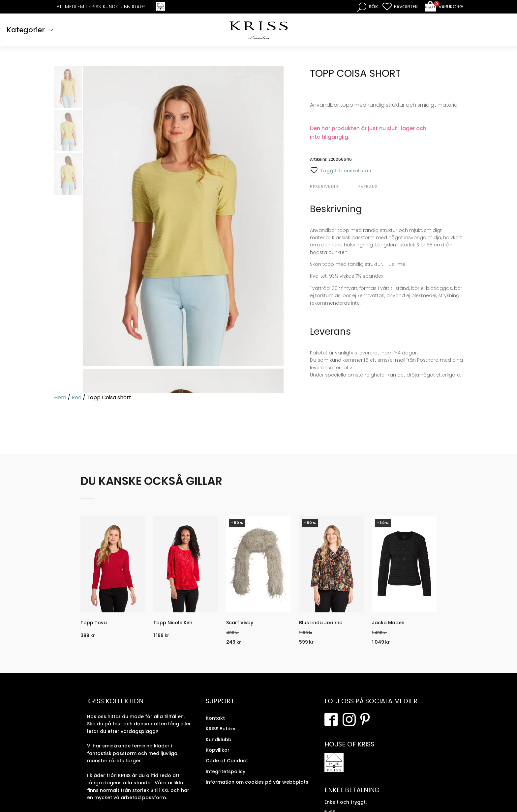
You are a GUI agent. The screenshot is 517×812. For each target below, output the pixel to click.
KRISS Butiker (221, 729)
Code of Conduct (227, 761)
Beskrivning (324, 187)
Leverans (367, 187)
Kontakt (215, 718)
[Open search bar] (368, 7)
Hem (60, 397)
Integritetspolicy (226, 771)
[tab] (332, 187)
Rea (76, 397)
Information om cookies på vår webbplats (257, 782)
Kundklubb (219, 740)
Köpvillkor (218, 750)
